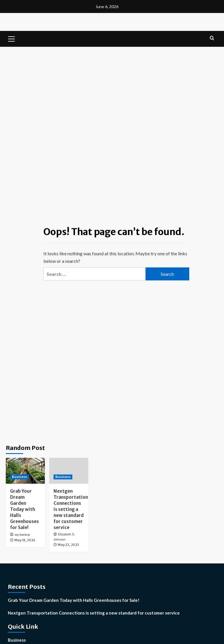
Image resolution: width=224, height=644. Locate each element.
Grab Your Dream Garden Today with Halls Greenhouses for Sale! (24, 509)
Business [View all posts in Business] (20, 477)
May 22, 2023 (68, 545)
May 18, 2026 (25, 540)
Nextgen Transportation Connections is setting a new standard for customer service (71, 509)
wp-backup (22, 535)
